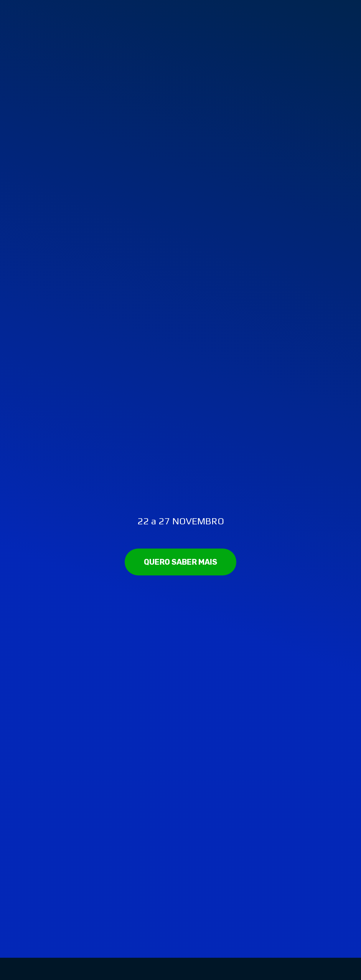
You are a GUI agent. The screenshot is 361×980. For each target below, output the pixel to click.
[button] (180, 562)
